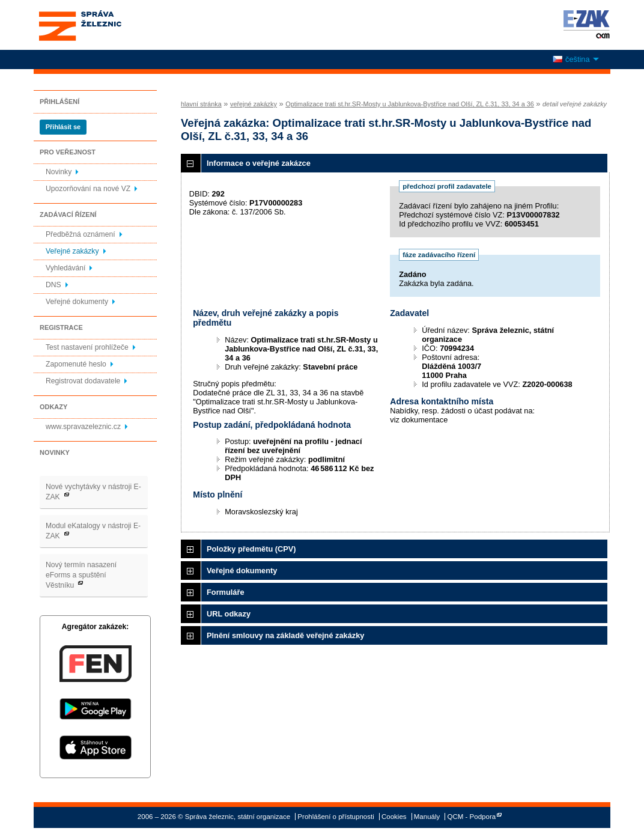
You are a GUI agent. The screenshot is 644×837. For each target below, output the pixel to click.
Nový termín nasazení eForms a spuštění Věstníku (81, 575)
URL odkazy (229, 614)
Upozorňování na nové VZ (88, 189)
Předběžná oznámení (80, 234)
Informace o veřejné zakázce (259, 163)
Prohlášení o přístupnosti (336, 817)
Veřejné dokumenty (77, 302)
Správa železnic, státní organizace (102, 25)
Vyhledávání (65, 268)
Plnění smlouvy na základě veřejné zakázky (285, 635)
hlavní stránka (201, 104)
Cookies (394, 817)
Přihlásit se (63, 127)
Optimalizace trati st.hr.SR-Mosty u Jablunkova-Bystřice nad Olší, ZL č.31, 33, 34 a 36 (410, 104)
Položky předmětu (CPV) (251, 549)
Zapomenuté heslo (76, 364)
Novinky (59, 172)
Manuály (427, 817)
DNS (53, 285)
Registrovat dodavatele (83, 381)
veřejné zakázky (254, 104)
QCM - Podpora (472, 817)
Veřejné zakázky (72, 251)
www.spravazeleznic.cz (83, 427)
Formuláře (226, 592)
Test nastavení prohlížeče (87, 347)
